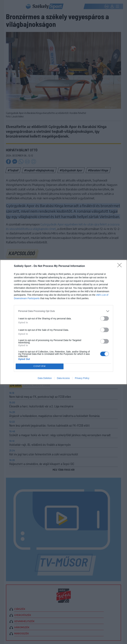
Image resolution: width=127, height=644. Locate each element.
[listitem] (63, 311)
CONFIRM (40, 366)
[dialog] (63, 322)
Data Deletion (45, 378)
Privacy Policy (82, 378)
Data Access (63, 378)
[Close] (121, 266)
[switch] (105, 318)
